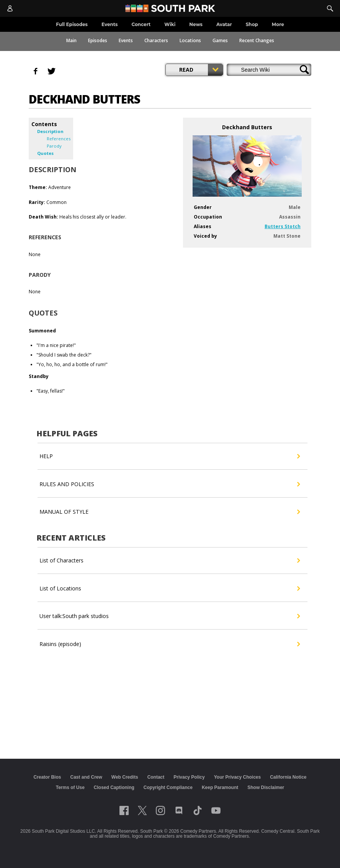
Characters (156, 40)
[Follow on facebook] (124, 810)
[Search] (330, 8)
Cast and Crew (86, 777)
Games (220, 40)
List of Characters (170, 561)
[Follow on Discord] (179, 810)
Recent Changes (257, 40)
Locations (190, 40)
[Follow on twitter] (142, 810)
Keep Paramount (220, 787)
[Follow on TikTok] (198, 810)
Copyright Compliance (168, 787)
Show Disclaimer (266, 787)
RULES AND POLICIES (170, 484)
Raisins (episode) (170, 644)
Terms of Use (70, 787)
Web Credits (125, 777)
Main (71, 40)
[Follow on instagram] (160, 810)
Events (126, 40)
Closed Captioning (114, 787)
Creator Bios (47, 777)
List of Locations (170, 589)
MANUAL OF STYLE (170, 512)
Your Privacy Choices (238, 777)
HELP (170, 456)
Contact (156, 777)
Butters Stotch (283, 226)
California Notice (288, 777)
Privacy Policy (189, 777)
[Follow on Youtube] (216, 810)
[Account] (10, 8)
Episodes (98, 40)
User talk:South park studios (170, 616)
